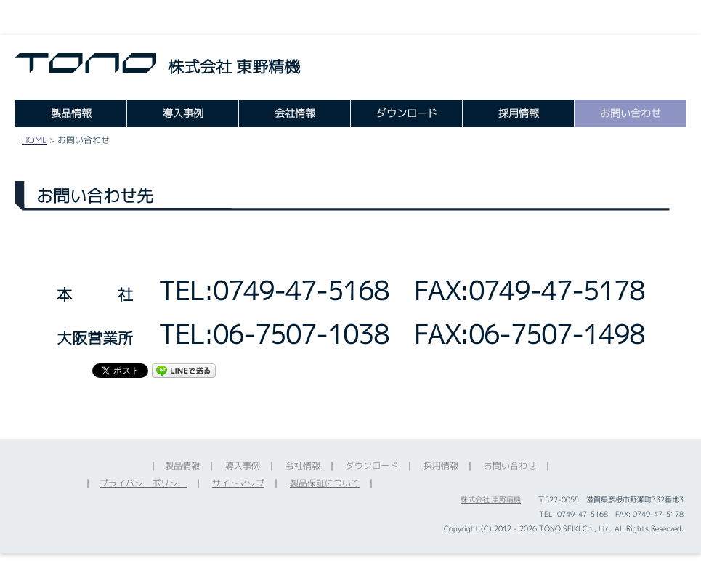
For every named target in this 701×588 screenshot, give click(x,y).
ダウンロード (407, 113)
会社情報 (295, 113)
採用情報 (519, 113)
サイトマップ (238, 483)
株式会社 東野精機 (491, 499)
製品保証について (325, 483)
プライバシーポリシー (143, 483)
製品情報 (71, 113)
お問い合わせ (631, 113)
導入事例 (183, 113)
